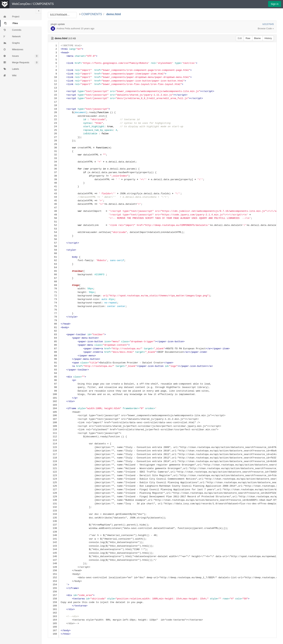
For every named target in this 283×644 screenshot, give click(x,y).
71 (53, 292)
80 (53, 324)
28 (53, 140)
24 (53, 126)
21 (53, 116)
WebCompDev (21, 4)
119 (53, 461)
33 (53, 158)
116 (53, 451)
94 (53, 373)
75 (53, 306)
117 (53, 454)
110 (53, 429)
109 (53, 426)
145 (53, 553)
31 (53, 151)
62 (53, 260)
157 (53, 595)
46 (53, 204)
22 (53, 119)
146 (53, 556)
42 (53, 190)
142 (53, 542)
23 (53, 123)
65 (53, 271)
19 (53, 109)
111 (53, 433)
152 (53, 577)
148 (53, 563)
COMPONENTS (43, 4)
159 (53, 602)
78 (53, 317)
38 (53, 176)
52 (53, 225)
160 (53, 606)
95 (53, 377)
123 (53, 475)
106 (53, 415)
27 (53, 137)
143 (53, 546)
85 (53, 341)
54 (53, 232)
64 (53, 267)
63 (53, 264)
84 (53, 338)
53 (53, 229)
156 (53, 592)
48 (53, 211)
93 (53, 370)
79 (53, 320)
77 (53, 313)
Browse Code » (266, 28)
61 (53, 257)
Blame (257, 38)
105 (53, 412)
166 (53, 627)
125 (53, 482)
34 (53, 162)
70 (53, 288)
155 (53, 588)
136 (53, 521)
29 (53, 144)
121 (53, 468)
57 (53, 243)
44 (53, 197)
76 (53, 310)
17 (53, 102)
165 (53, 623)
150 (53, 570)
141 (53, 539)
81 (53, 327)
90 (53, 359)
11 (53, 81)
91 (53, 363)
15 (53, 95)
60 (53, 253)
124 (53, 479)
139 (53, 532)
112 (53, 436)
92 (53, 366)
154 (53, 584)
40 (53, 183)
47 (53, 208)
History (268, 38)
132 (53, 507)
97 (53, 384)
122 (53, 472)
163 (53, 616)
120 (53, 465)
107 (53, 419)
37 (53, 172)
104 (53, 408)
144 (53, 549)
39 (53, 179)
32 (53, 155)
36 (53, 169)
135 (53, 518)
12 (53, 84)
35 (53, 165)
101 (53, 398)
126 (53, 486)
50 (53, 218)
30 (53, 148)
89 (53, 356)
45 (53, 200)
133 (53, 511)
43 (53, 193)
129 (53, 496)
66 (53, 274)
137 (53, 525)
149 (53, 567)
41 (53, 186)
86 (53, 345)
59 (53, 250)
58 (53, 246)
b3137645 (268, 24)
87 (53, 348)
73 (53, 299)
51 (53, 222)
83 (53, 334)
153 (53, 581)
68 (53, 281)
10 (53, 77)
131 (53, 504)
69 (53, 285)
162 (53, 613)
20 (53, 112)
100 (53, 394)
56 (53, 239)
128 (53, 493)
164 (53, 620)
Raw (248, 38)
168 (53, 634)
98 (53, 387)
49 (53, 215)
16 (53, 98)
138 (53, 528)
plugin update (58, 24)
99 (53, 391)
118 (53, 458)
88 (53, 352)
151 (53, 574)
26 (53, 133)
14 (53, 91)
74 (53, 303)
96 (53, 380)
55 (53, 236)
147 (53, 560)
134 (53, 514)
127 (53, 489)
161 (53, 609)
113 (53, 440)
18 (53, 105)
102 (53, 401)
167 (53, 630)
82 (53, 331)
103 (53, 405)
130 (53, 500)
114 (53, 444)
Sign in (275, 4)
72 (53, 296)
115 (53, 447)
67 (53, 278)
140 (53, 535)
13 (53, 88)
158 (53, 599)
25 (53, 130)
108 (53, 422)
